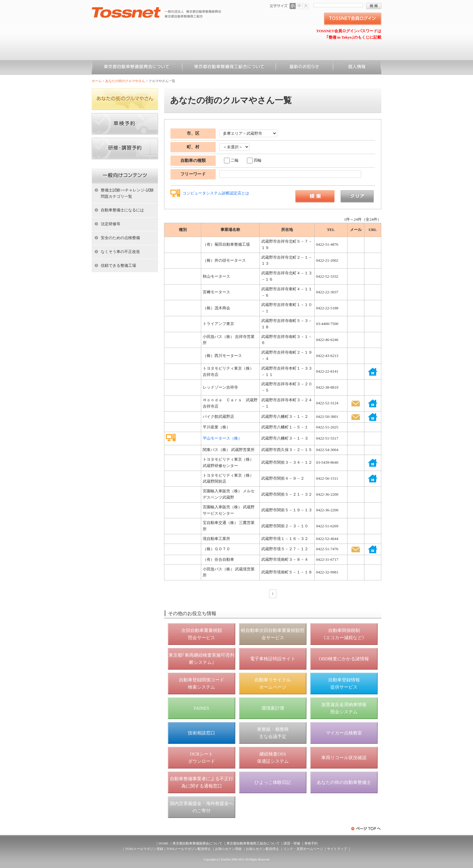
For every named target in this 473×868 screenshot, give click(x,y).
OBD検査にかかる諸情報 (344, 659)
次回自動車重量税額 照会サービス (202, 634)
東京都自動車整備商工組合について (229, 68)
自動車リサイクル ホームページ (273, 683)
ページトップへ (366, 829)
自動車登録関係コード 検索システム (202, 683)
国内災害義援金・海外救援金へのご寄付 (202, 807)
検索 (374, 6)
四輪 (258, 160)
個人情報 (357, 68)
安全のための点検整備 (120, 238)
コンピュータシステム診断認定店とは (216, 193)
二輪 (235, 160)
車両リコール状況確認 (344, 758)
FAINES (201, 708)
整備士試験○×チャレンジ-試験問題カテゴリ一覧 (127, 193)
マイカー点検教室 (344, 733)
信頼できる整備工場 (118, 265)
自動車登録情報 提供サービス (344, 683)
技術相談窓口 (202, 733)
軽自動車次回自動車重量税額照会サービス (273, 634)
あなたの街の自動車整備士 (344, 782)
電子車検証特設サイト (273, 659)
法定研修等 (111, 224)
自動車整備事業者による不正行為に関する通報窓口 (202, 782)
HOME (163, 843)
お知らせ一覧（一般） (304, 68)
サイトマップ (337, 849)
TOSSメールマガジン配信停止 (189, 849)
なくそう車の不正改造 (120, 252)
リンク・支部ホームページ (303, 849)
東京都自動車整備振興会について (137, 68)
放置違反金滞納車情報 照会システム (344, 708)
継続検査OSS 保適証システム (273, 758)
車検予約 (311, 843)
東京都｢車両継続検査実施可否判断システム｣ (202, 659)
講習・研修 (292, 843)
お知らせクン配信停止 (262, 849)
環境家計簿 (273, 708)
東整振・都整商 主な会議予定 (273, 733)
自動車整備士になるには (122, 210)
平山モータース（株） (222, 438)
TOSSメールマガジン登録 (144, 849)
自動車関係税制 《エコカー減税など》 (344, 634)
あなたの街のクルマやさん (125, 81)
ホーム (97, 81)
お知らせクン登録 (228, 849)
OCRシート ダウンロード (202, 758)
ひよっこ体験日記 (273, 782)
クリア (357, 197)
